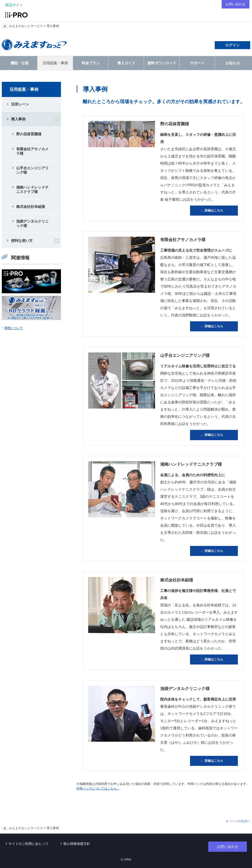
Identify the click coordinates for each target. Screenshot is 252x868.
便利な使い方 (22, 241)
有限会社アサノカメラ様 (32, 151)
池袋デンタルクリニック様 (32, 223)
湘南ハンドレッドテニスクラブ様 (32, 189)
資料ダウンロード (162, 63)
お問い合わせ (235, 4)
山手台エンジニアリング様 (32, 170)
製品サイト (14, 5)
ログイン (232, 45)
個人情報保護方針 (77, 844)
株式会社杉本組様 (31, 207)
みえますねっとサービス (26, 26)
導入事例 (18, 119)
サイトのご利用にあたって (29, 844)
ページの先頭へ (240, 821)
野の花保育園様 (29, 134)
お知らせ (233, 63)
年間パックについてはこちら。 (98, 789)
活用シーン (20, 104)
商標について (14, 328)
